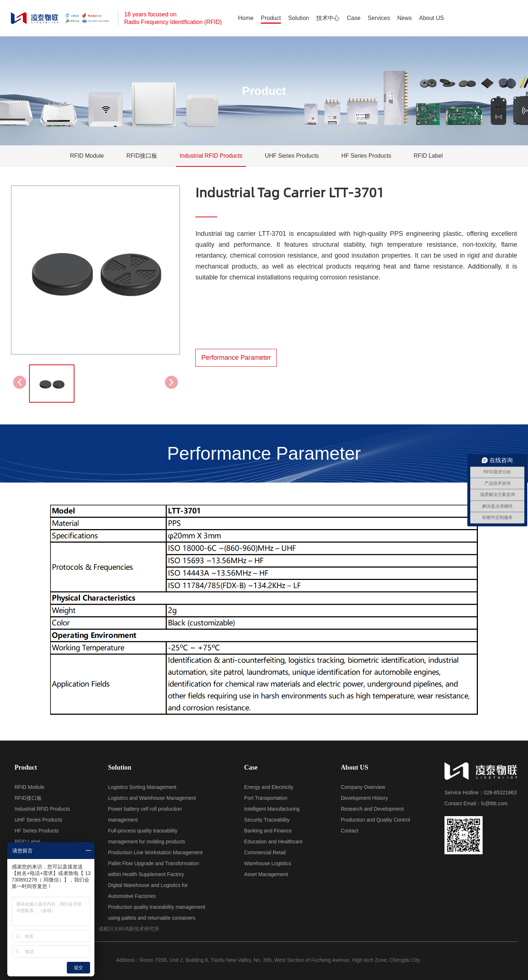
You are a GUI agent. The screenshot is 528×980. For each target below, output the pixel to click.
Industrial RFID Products (211, 156)
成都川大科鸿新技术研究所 (129, 929)
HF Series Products (367, 156)
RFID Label (429, 156)
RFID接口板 (141, 156)
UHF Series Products (292, 156)
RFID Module (86, 156)
